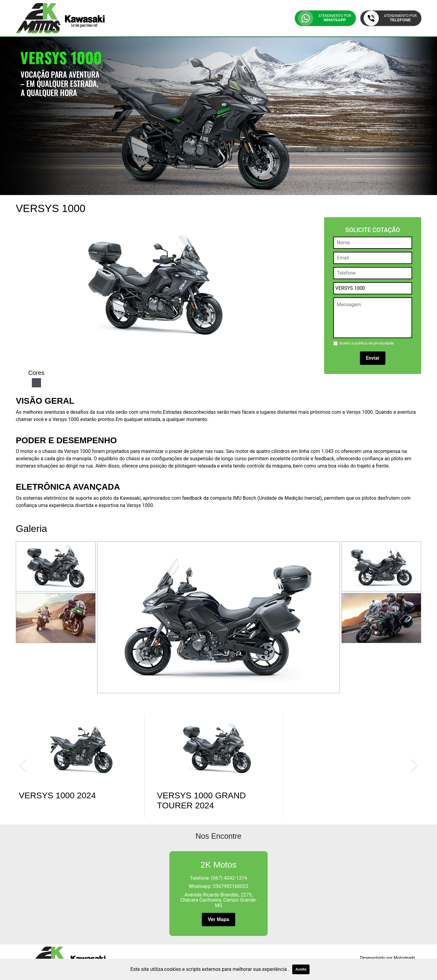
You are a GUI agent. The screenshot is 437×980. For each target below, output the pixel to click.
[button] (325, 18)
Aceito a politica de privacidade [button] (367, 343)
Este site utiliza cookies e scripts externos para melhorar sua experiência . (210, 969)
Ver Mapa (218, 919)
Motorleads (404, 958)
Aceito (301, 969)
